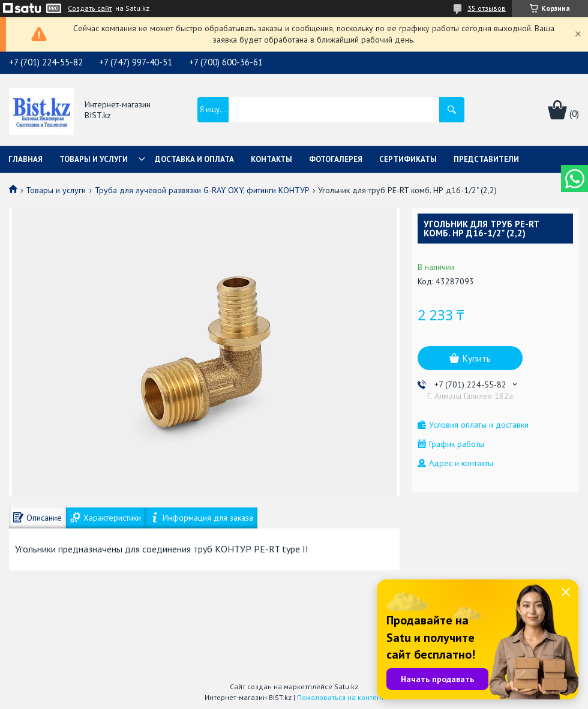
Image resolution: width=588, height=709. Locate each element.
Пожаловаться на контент (340, 697)
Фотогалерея (336, 159)
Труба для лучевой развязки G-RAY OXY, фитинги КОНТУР (202, 190)
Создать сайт (90, 8)
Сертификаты (408, 159)
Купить (476, 358)
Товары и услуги (94, 159)
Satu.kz (346, 687)
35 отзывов (487, 8)
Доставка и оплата (194, 159)
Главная (25, 159)
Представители (486, 159)
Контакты (271, 159)
